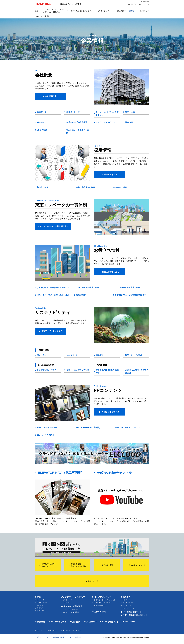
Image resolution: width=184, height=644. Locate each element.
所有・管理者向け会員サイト (135, 615)
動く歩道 (40, 605)
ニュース (39, 630)
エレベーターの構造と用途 (87, 288)
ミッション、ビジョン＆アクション (107, 114)
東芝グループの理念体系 (77, 122)
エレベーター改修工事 (70, 609)
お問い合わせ (53, 630)
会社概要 (41, 622)
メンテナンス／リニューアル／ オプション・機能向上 (55, 11)
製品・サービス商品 (134, 355)
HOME (37, 16)
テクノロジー (41, 611)
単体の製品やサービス (101, 605)
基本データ (42, 112)
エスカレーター (42, 603)
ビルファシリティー (105, 11)
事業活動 (100, 355)
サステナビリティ (59, 622)
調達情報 (129, 122)
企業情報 (132, 11)
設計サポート (41, 608)
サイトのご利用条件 (75, 637)
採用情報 (144, 11)
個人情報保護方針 (58, 637)
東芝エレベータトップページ (72, 630)
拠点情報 (41, 122)
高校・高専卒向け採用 (86, 187)
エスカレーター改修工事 (71, 612)
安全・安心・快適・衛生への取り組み (53, 295)
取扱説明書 (81, 295)
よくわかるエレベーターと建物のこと (53, 288)
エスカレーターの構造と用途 (128, 288)
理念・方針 (42, 355)
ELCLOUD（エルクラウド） (82, 11)
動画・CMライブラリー (47, 428)
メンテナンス (68, 600)
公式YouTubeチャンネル (114, 473)
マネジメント (72, 355)
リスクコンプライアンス (106, 122)
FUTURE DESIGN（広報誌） (89, 428)
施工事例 (121, 11)
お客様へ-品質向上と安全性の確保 (137, 372)
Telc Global (146, 2)
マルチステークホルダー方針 (78, 131)
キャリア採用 (121, 187)
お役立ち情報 (100, 612)
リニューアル (68, 603)
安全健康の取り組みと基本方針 (107, 372)
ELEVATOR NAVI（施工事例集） (61, 473)
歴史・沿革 (130, 112)
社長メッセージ (73, 112)
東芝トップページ (42, 637)
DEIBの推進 (42, 130)
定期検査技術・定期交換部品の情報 (130, 295)
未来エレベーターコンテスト (128, 428)
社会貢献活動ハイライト (47, 370)
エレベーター (41, 600)
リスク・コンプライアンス (78, 370)
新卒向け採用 (43, 187)
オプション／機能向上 (73, 606)
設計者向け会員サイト (132, 612)
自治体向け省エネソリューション (105, 600)
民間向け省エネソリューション (104, 603)
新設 (37, 11)
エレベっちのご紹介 (45, 435)
